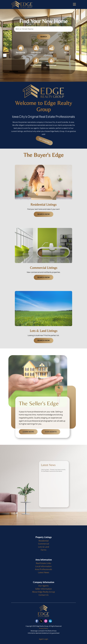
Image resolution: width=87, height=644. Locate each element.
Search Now (44, 214)
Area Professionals (43, 569)
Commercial (44, 544)
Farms (44, 550)
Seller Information (43, 589)
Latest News (44, 572)
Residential (44, 541)
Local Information (43, 566)
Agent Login (43, 639)
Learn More (43, 432)
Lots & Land (44, 547)
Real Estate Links (44, 563)
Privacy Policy (44, 628)
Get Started (47, 141)
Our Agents (65, 432)
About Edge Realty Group (43, 592)
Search (43, 37)
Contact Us (44, 595)
